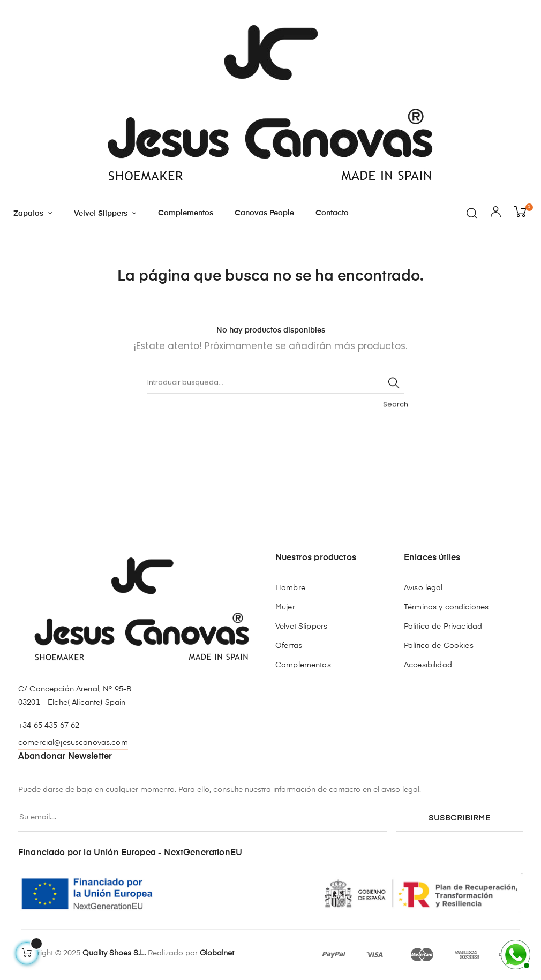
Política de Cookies (439, 646)
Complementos (303, 665)
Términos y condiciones (446, 607)
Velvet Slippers (301, 627)
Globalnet (217, 953)
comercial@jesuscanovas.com (73, 743)
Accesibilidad (428, 665)
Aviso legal (423, 588)
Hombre (290, 588)
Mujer (285, 607)
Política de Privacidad (443, 627)
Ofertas (289, 646)
